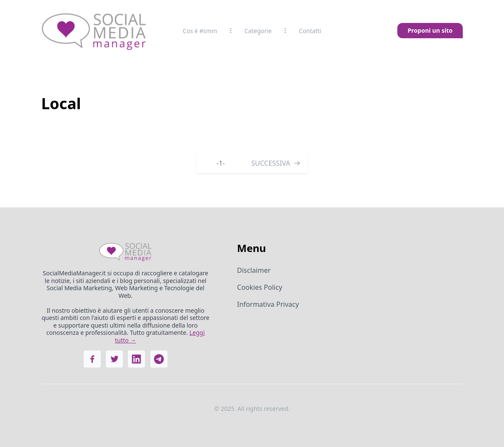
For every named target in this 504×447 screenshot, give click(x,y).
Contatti (310, 31)
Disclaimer (254, 270)
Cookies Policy (260, 287)
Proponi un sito (430, 30)
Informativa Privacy (268, 304)
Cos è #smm (200, 31)
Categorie (258, 31)
